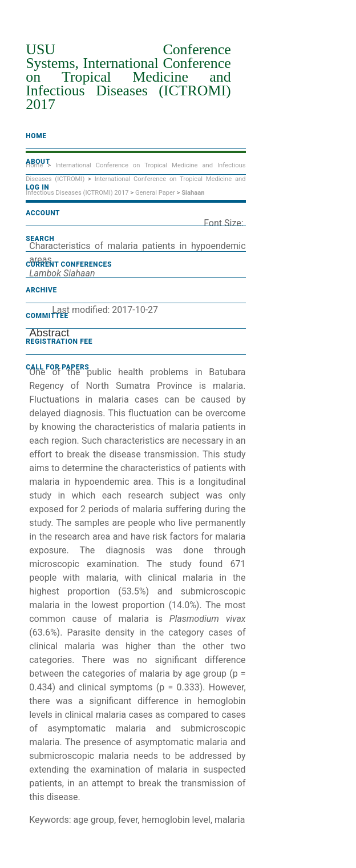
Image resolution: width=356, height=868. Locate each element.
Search (40, 239)
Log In (37, 187)
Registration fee (59, 341)
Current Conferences (69, 264)
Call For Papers (57, 367)
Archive (41, 290)
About (38, 162)
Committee (47, 316)
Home (36, 136)
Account (43, 213)
